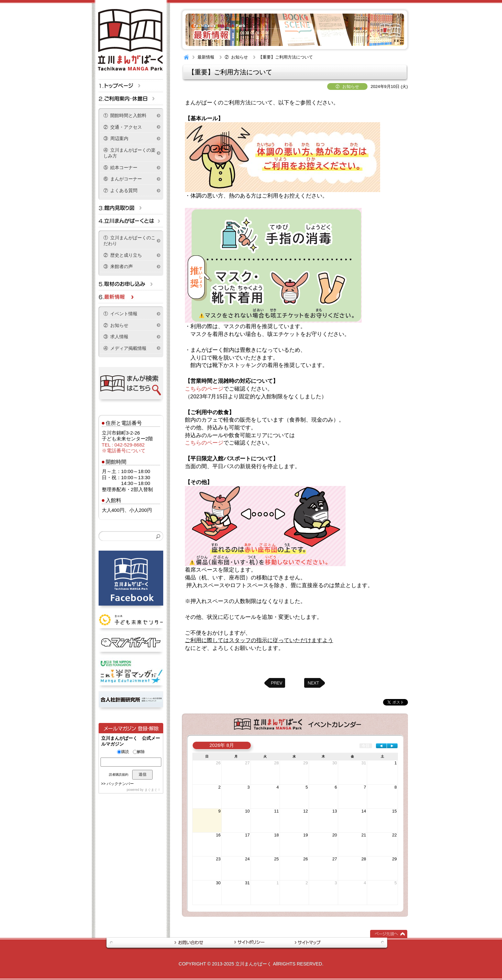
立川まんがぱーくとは (131, 221)
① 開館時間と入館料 (125, 115)
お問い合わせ (193, 942)
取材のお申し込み (131, 284)
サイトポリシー (250, 942)
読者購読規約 (119, 775)
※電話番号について (124, 451)
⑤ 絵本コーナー (121, 167)
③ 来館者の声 (118, 266)
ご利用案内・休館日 (131, 99)
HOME (186, 57)
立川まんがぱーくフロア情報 (131, 208)
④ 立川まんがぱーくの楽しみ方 (130, 153)
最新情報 (206, 57)
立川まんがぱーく (253, 964)
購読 (123, 752)
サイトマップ (304, 942)
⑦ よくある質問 (121, 190)
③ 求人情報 (116, 337)
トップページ (131, 86)
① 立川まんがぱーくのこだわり (130, 241)
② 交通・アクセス (123, 127)
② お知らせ (236, 57)
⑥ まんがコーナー (123, 179)
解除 (139, 752)
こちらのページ (204, 389)
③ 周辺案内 (116, 138)
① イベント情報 (121, 314)
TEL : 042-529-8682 (123, 445)
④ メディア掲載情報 (125, 348)
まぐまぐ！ (153, 790)
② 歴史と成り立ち (123, 255)
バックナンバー (120, 784)
